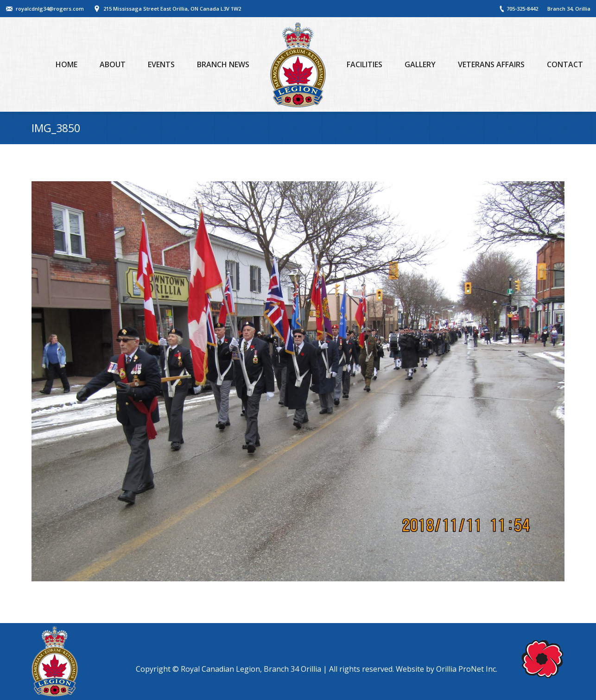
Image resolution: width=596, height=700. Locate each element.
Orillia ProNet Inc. (467, 669)
